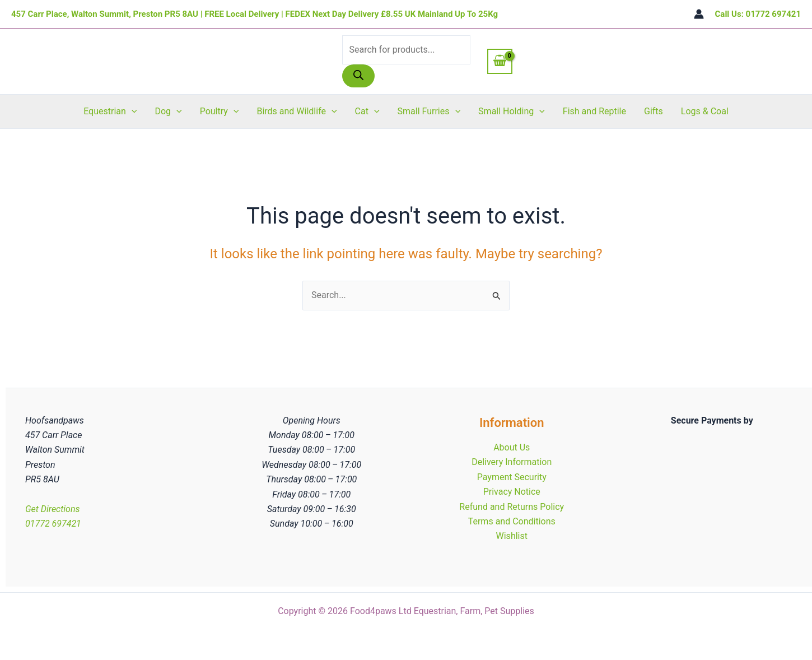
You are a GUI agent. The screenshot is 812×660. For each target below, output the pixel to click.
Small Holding (512, 111)
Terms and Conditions (512, 521)
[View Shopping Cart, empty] (500, 61)
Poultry (220, 111)
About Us (512, 447)
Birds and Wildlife (297, 111)
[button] (132, 111)
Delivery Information (512, 462)
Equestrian (110, 111)
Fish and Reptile (594, 111)
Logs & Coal (705, 111)
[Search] (358, 76)
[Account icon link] (699, 14)
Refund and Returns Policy (512, 507)
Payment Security (512, 477)
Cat (367, 111)
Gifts (654, 111)
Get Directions (53, 509)
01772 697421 (53, 524)
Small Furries (429, 111)
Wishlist (512, 536)
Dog (168, 111)
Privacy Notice (512, 492)
